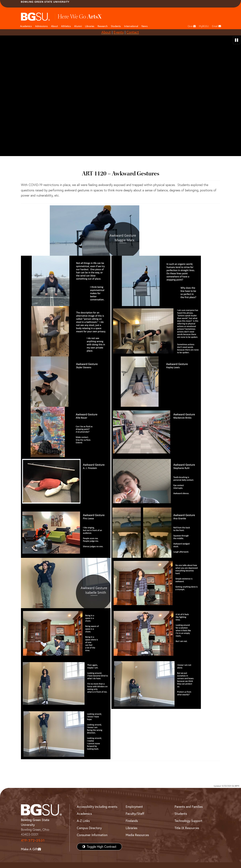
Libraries (90, 26)
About (106, 32)
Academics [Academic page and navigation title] (26, 26)
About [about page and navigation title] (54, 26)
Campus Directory (89, 828)
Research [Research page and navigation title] (103, 26)
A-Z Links (83, 821)
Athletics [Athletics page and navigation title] (66, 26)
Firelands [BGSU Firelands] (132, 821)
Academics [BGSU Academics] (84, 814)
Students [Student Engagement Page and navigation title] (116, 26)
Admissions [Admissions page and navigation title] (41, 26)
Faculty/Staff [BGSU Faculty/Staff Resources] (135, 814)
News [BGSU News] (145, 26)
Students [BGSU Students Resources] (181, 814)
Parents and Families (189, 807)
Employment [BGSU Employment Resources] (134, 807)
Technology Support (188, 821)
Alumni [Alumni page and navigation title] (78, 26)
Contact (133, 32)
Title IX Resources (187, 828)
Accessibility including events (97, 807)
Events (119, 32)
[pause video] (237, 40)
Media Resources (137, 835)
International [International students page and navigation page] (131, 26)
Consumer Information (92, 835)
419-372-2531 (33, 840)
